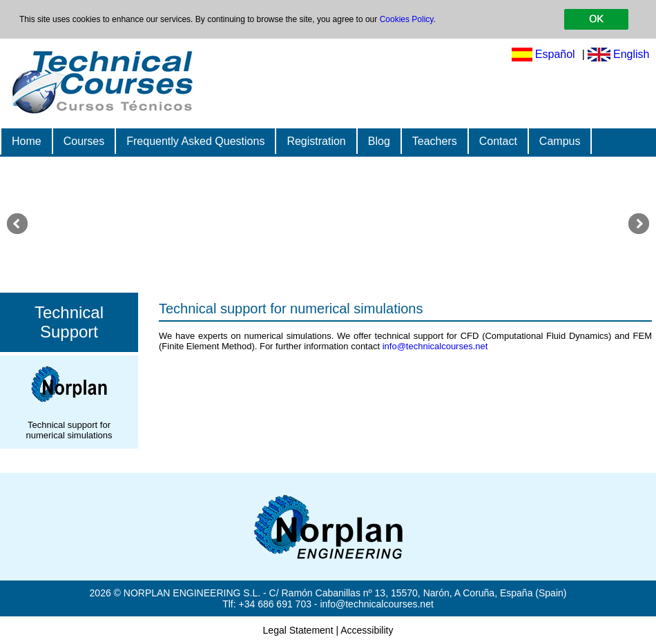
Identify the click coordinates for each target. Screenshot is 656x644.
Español (555, 54)
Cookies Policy (407, 19)
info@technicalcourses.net (435, 346)
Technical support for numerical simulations (291, 309)
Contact (498, 141)
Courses (84, 141)
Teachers (435, 141)
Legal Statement (298, 630)
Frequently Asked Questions (195, 141)
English (631, 54)
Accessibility (367, 630)
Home (27, 141)
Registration (316, 141)
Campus (560, 141)
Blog (379, 141)
